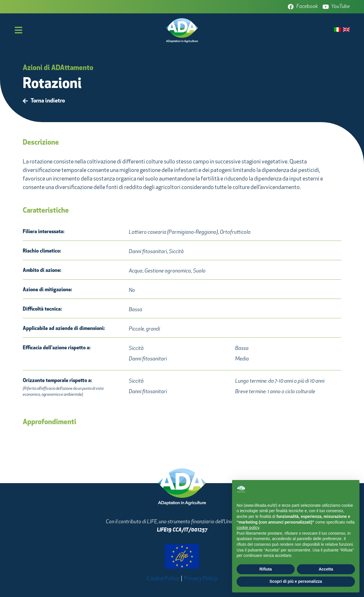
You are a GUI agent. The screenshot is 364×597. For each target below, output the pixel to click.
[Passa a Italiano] (338, 30)
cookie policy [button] (248, 528)
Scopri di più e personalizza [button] (296, 581)
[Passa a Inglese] (346, 30)
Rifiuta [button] (266, 569)
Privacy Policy (201, 579)
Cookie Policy (163, 579)
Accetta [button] (326, 569)
